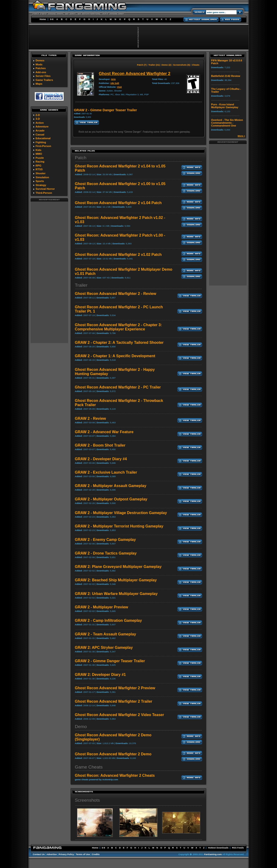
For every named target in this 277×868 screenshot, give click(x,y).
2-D (38, 115)
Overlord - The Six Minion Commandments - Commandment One (227, 123)
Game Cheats (89, 767)
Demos (40, 60)
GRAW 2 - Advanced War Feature (104, 432)
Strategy (41, 185)
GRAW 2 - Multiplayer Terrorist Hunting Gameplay (119, 526)
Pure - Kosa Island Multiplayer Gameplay (225, 106)
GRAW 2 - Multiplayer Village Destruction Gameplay (121, 513)
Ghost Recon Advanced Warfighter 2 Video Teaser (120, 715)
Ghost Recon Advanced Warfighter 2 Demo (113, 754)
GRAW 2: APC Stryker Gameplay (104, 648)
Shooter (41, 173)
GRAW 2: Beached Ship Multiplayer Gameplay (116, 580)
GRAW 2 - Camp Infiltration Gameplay (108, 620)
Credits (96, 854)
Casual (40, 135)
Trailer (81, 285)
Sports (40, 181)
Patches (41, 68)
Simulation (42, 177)
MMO (39, 154)
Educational (43, 138)
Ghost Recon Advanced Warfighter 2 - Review (116, 294)
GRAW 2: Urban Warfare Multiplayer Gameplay (116, 594)
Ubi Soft (115, 83)
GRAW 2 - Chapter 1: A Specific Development (115, 356)
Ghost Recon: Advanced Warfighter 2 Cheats (115, 775)
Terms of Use (83, 854)
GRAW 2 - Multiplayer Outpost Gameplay (111, 499)
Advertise (52, 854)
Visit (119, 87)
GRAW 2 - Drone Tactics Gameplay (106, 553)
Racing (40, 162)
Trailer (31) (154, 65)
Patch (81, 158)
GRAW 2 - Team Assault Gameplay (106, 634)
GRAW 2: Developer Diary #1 (100, 675)
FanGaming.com (213, 854)
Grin (113, 79)
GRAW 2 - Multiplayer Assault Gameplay (111, 486)
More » (241, 136)
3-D (38, 119)
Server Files (43, 76)
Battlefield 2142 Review (226, 76)
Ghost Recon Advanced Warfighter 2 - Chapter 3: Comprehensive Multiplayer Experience (118, 327)
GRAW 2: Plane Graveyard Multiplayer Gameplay (118, 567)
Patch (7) (142, 65)
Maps (39, 84)
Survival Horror (45, 189)
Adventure (42, 127)
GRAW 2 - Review (90, 418)
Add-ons (41, 72)
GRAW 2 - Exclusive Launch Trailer (106, 472)
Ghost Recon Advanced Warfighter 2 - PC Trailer (118, 387)
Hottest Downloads (218, 848)
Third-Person (44, 193)
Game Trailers (44, 80)
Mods (39, 64)
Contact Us (39, 854)
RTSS (39, 169)
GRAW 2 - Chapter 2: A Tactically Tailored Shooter (119, 343)
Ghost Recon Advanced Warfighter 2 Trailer (114, 701)
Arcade (40, 131)
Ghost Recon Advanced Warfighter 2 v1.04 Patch (118, 203)
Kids (39, 150)
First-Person (43, 146)
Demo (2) (166, 65)
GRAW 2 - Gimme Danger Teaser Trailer (110, 661)
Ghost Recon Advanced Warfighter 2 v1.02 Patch (118, 255)
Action (40, 123)
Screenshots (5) (182, 65)
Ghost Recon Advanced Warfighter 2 (135, 74)
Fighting (41, 142)
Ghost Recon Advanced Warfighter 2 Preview (115, 688)
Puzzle (40, 158)
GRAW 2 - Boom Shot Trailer (100, 445)
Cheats (196, 65)
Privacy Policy (66, 854)
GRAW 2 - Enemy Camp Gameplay (105, 540)
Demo (81, 727)
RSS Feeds (238, 848)
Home (43, 19)
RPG (39, 166)
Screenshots (88, 800)
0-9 (52, 19)
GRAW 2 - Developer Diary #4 (101, 459)
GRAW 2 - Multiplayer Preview (102, 607)
